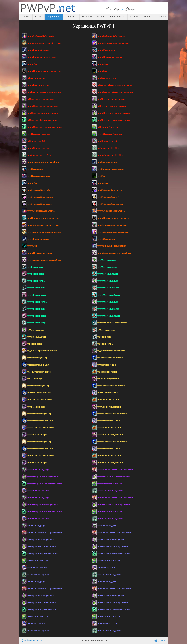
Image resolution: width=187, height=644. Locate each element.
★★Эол (101, 176)
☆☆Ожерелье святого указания (113, 547)
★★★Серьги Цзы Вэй (38, 148)
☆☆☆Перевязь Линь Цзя (110, 484)
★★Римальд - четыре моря (111, 169)
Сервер (147, 17)
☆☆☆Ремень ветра (37, 295)
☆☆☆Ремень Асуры (37, 302)
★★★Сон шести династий (110, 463)
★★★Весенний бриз (37, 463)
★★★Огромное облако (109, 449)
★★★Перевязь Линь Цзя (110, 134)
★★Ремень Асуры (36, 281)
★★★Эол (102, 71)
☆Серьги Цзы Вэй (106, 568)
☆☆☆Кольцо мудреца (38, 470)
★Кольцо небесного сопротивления (115, 85)
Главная (161, 17)
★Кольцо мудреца (36, 78)
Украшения (54, 17)
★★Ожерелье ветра (107, 267)
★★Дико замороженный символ (43, 225)
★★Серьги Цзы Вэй (107, 141)
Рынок (101, 17)
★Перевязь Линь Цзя (108, 127)
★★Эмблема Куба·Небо (39, 190)
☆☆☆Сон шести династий (110, 435)
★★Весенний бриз (36, 407)
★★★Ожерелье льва (108, 302)
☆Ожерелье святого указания (42, 547)
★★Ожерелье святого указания (43, 113)
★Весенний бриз (35, 379)
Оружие (25, 17)
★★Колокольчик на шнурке (111, 386)
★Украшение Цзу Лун (108, 148)
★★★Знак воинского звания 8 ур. (44, 260)
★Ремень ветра (35, 344)
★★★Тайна (33, 64)
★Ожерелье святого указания (112, 106)
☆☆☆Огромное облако (109, 421)
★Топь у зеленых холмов (39, 372)
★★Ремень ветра (36, 274)
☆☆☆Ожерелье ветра (108, 288)
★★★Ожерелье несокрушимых (43, 106)
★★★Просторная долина (110, 57)
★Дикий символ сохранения (111, 351)
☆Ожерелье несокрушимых (41, 540)
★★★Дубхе (103, 64)
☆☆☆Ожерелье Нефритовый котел (45, 484)
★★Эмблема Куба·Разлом (40, 197)
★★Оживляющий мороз (39, 386)
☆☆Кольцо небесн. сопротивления (114, 533)
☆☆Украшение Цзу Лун (109, 575)
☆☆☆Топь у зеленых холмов (41, 428)
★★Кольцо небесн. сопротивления (44, 92)
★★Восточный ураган (108, 400)
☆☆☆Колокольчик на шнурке (112, 414)
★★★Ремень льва (36, 309)
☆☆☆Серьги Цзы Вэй (38, 491)
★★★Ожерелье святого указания (114, 113)
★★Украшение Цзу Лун (39, 155)
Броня (39, 17)
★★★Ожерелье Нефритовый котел (45, 127)
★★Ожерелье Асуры (108, 274)
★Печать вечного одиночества (112, 323)
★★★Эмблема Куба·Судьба (41, 36)
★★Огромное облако (108, 393)
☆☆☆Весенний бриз (37, 435)
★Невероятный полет (38, 365)
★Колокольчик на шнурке (110, 358)
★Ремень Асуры (105, 344)
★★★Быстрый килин (38, 50)
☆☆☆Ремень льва (36, 288)
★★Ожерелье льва (107, 260)
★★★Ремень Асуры (37, 323)
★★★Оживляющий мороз (40, 442)
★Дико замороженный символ (42, 351)
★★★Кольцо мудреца (38, 85)
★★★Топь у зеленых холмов (41, 456)
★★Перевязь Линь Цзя (39, 134)
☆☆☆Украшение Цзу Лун (110, 491)
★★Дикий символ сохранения (112, 225)
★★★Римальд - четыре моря (42, 57)
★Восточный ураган (107, 372)
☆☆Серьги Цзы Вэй (37, 568)
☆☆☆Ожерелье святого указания (114, 477)
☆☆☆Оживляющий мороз (40, 414)
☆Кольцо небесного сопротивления (45, 533)
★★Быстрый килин (107, 162)
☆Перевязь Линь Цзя (38, 561)
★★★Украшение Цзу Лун (110, 155)
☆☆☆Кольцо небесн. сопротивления (115, 470)
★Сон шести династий (108, 379)
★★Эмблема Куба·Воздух (110, 190)
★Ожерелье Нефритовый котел (43, 120)
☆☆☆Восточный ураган (109, 428)
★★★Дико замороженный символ (44, 43)
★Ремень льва (104, 337)
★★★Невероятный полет (40, 449)
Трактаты (71, 17)
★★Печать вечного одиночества (43, 218)
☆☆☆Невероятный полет (40, 421)
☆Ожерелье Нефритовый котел (43, 554)
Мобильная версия (32, 640)
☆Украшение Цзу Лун (38, 575)
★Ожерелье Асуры (37, 337)
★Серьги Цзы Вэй (36, 141)
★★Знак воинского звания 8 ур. (43, 162)
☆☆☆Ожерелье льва (108, 281)
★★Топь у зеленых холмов (40, 400)
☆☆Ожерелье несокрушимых (112, 540)
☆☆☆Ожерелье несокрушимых (43, 477)
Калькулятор (117, 17)
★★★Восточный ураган (109, 456)
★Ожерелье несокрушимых (41, 99)
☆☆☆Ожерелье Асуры (109, 295)
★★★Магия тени (106, 50)
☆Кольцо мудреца (36, 526)
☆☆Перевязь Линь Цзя (109, 561)
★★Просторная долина (39, 176)
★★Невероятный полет (39, 393)
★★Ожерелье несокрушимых (112, 99)
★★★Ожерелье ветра (108, 309)
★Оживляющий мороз (38, 358)
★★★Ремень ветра (37, 316)
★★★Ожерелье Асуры (109, 316)
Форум (134, 17)
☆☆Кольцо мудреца (107, 526)
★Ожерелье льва (36, 330)
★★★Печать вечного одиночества (44, 71)
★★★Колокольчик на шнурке (112, 442)
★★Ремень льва (35, 267)
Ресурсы (87, 17)
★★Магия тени (35, 169)
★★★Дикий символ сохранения (113, 43)
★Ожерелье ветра (106, 330)
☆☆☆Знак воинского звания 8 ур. (114, 253)
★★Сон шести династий (109, 407)
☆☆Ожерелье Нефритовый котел (114, 554)
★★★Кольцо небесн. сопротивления (115, 92)
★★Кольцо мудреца (107, 78)
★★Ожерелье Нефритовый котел (114, 120)
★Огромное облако (107, 365)
